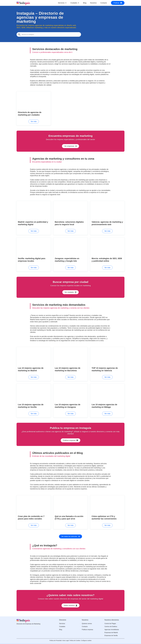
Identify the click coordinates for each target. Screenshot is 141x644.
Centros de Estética (111, 624)
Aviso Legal (64, 638)
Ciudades (62, 624)
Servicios (62, 621)
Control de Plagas (110, 621)
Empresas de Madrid (111, 630)
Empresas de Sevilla (111, 633)
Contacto (85, 624)
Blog (61, 628)
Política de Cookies (76, 638)
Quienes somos (87, 621)
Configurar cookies (89, 638)
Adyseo (122, 642)
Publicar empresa (87, 628)
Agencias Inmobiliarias (112, 628)
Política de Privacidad (52, 638)
